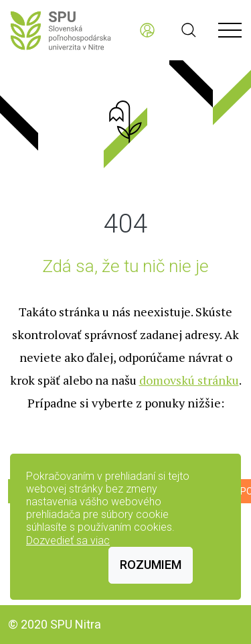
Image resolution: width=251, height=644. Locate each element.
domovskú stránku (189, 380)
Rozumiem (151, 565)
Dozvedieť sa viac (68, 540)
